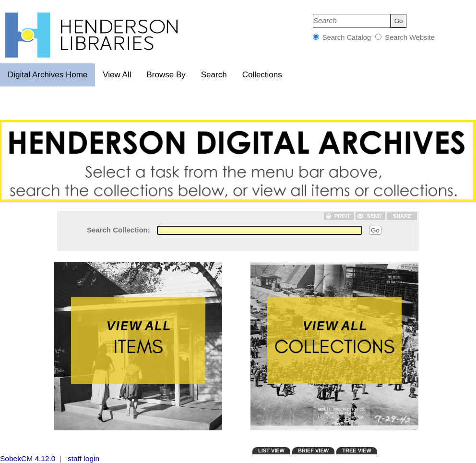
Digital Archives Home (48, 75)
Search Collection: (119, 230)
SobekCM (16, 458)
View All (117, 75)
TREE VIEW (357, 451)
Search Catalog (347, 37)
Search (214, 75)
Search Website (409, 37)
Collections (262, 75)
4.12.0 (45, 458)
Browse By (166, 75)
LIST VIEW (271, 451)
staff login (83, 458)
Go (375, 230)
